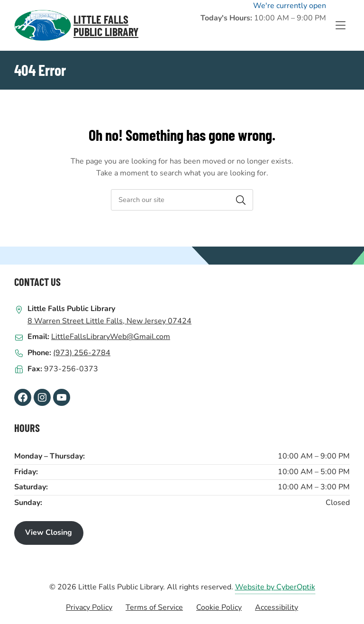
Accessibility (277, 607)
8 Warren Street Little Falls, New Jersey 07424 (109, 321)
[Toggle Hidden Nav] (340, 26)
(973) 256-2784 (82, 353)
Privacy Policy (89, 607)
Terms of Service (154, 607)
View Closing (49, 532)
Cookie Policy (219, 607)
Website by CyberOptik (275, 587)
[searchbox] (182, 200)
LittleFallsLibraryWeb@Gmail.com (111, 337)
